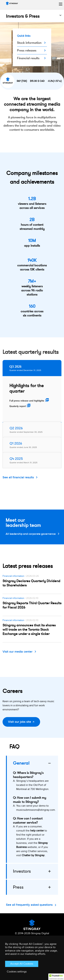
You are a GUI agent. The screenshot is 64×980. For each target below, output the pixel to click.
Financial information (13, 576)
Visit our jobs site (20, 722)
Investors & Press (23, 16)
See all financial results (18, 477)
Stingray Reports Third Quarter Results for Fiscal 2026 (32, 605)
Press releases (27, 50)
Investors (22, 871)
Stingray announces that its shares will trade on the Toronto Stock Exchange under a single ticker (29, 630)
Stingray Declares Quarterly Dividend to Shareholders (31, 583)
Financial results (28, 58)
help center (37, 831)
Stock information (29, 43)
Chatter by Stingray (33, 855)
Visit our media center (17, 652)
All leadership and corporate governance (31, 534)
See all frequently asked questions (29, 905)
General (21, 763)
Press (18, 887)
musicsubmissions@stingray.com (36, 810)
